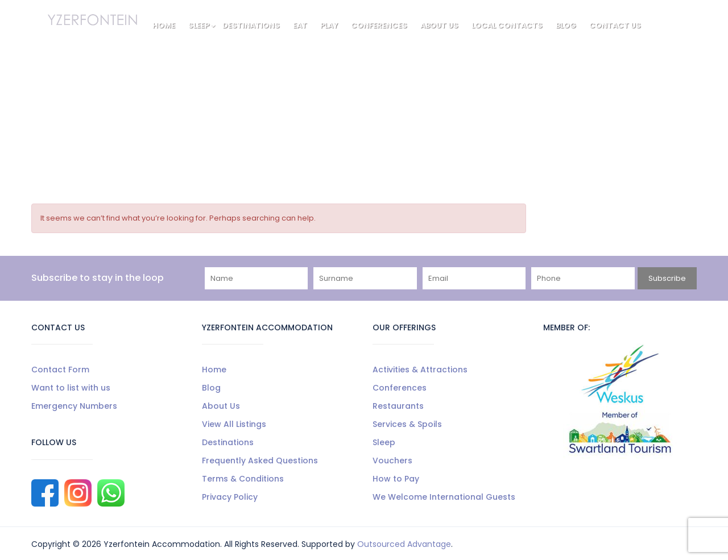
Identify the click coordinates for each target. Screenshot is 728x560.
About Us (439, 25)
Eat (300, 25)
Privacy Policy (230, 497)
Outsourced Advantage (404, 544)
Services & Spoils (407, 424)
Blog (566, 25)
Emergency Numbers (74, 406)
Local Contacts (507, 25)
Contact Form (60, 370)
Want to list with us (71, 388)
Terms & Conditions (243, 479)
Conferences (379, 25)
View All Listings (234, 424)
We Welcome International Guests (444, 497)
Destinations (251, 25)
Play (329, 25)
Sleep (202, 25)
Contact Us (615, 25)
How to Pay (396, 479)
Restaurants (398, 406)
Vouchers (392, 461)
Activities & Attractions (420, 370)
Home (164, 25)
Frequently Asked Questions (260, 461)
